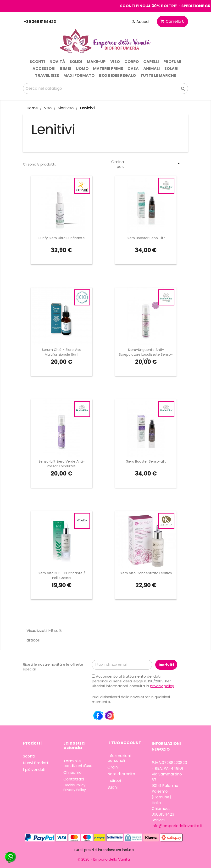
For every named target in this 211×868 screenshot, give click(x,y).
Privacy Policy (75, 790)
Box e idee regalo (117, 75)
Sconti (37, 62)
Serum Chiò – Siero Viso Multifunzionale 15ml (62, 352)
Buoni (112, 787)
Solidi (76, 62)
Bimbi (66, 69)
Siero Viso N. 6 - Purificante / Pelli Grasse (61, 575)
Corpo (132, 62)
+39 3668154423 (39, 22)
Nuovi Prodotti (36, 763)
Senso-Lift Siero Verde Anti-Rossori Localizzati (62, 464)
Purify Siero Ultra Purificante (62, 238)
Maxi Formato (79, 75)
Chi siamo (72, 772)
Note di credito (121, 774)
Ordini (113, 767)
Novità (57, 62)
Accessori (44, 69)
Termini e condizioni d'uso (78, 763)
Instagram (110, 716)
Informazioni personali (119, 758)
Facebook (98, 716)
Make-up (96, 62)
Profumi (172, 62)
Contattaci (74, 779)
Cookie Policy (74, 785)
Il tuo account (124, 743)
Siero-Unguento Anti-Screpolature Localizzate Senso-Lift (146, 354)
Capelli (151, 62)
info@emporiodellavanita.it (177, 826)
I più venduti (34, 770)
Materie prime (108, 69)
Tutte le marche (158, 75)
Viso (115, 62)
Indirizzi (114, 781)
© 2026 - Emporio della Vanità (104, 859)
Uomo (82, 69)
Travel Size (47, 75)
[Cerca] (105, 88)
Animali (152, 69)
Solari (171, 69)
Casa (133, 69)
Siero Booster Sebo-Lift (146, 238)
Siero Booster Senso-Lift (146, 461)
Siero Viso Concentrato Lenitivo (146, 573)
